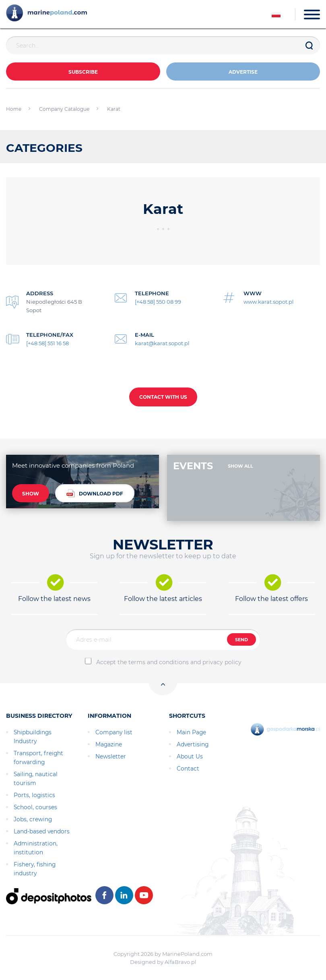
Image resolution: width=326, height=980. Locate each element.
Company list (114, 732)
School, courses (35, 807)
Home (14, 109)
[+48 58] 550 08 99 (158, 302)
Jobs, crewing (33, 819)
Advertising (193, 744)
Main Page (191, 732)
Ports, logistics (34, 795)
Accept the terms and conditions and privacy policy (169, 662)
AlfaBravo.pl (181, 962)
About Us (190, 756)
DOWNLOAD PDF (95, 493)
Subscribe (83, 72)
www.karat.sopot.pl (269, 302)
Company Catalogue (64, 109)
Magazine (109, 744)
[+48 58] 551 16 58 (47, 343)
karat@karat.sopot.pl (162, 343)
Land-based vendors (42, 831)
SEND (241, 640)
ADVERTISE (243, 72)
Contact (188, 769)
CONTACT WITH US (163, 397)
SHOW (31, 494)
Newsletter (111, 756)
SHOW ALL (240, 466)
